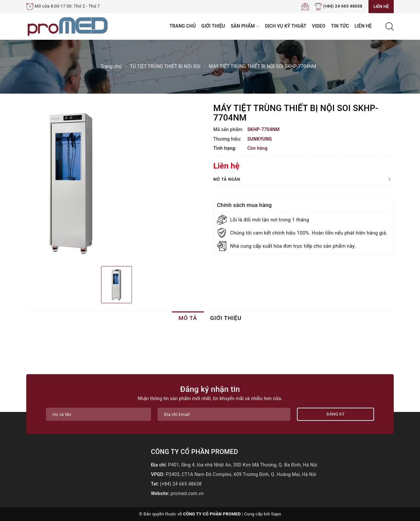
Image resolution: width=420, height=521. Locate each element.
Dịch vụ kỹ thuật (285, 26)
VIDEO (319, 26)
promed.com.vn (187, 493)
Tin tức (340, 26)
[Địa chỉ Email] (224, 414)
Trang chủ (183, 26)
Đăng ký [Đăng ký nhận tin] (335, 414)
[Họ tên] (98, 414)
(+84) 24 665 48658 (343, 6)
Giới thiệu (213, 26)
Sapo (276, 514)
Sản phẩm (245, 26)
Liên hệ (381, 6)
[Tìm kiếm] (390, 26)
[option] (116, 182)
